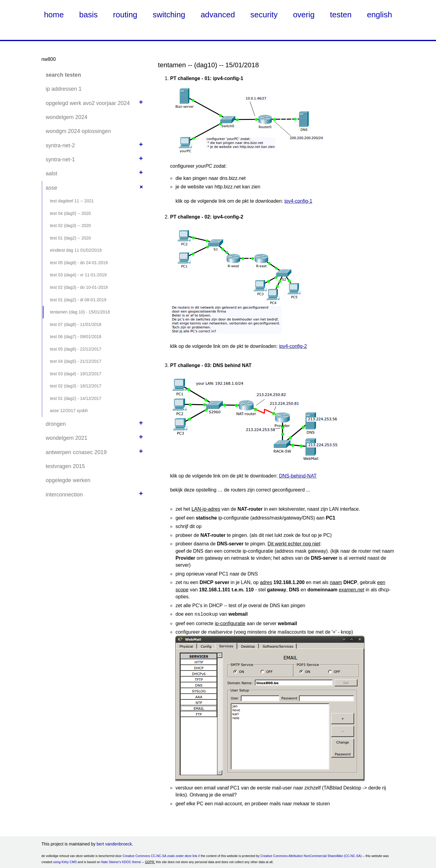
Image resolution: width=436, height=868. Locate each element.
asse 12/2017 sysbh (69, 411)
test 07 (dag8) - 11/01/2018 (76, 324)
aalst (51, 173)
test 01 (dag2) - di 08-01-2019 (78, 300)
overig (304, 15)
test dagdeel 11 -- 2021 (72, 201)
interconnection (64, 495)
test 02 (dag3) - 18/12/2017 (76, 386)
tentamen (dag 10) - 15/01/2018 (80, 312)
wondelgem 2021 (67, 438)
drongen (56, 424)
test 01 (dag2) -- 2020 (70, 238)
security (264, 15)
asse (51, 188)
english (379, 15)
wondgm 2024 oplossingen (78, 131)
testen (341, 15)
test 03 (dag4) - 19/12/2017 (76, 374)
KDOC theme (132, 861)
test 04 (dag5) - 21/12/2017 (76, 361)
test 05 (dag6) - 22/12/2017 (76, 349)
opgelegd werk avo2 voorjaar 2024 (88, 103)
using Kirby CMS (65, 861)
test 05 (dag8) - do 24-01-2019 (79, 263)
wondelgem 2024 (67, 117)
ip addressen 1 (64, 89)
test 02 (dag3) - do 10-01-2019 (79, 287)
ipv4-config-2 (293, 346)
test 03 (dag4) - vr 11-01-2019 (78, 275)
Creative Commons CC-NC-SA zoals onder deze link (160, 855)
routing (125, 15)
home (54, 15)
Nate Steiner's (111, 861)
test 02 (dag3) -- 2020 (70, 226)
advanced (218, 15)
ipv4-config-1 (298, 201)
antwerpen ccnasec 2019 (76, 452)
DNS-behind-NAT (298, 476)
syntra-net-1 (60, 159)
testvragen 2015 (65, 466)
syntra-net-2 (60, 145)
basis (88, 15)
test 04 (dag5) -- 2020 (70, 213)
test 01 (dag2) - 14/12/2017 (76, 398)
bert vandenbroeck (114, 843)
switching (169, 15)
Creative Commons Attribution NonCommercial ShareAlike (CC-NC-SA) (311, 855)
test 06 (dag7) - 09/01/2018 (76, 337)
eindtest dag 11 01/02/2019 (76, 250)
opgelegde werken (68, 480)
